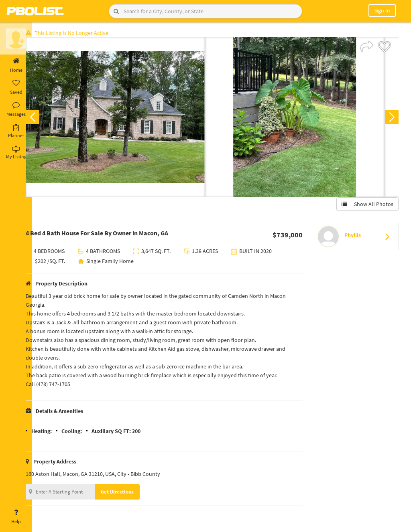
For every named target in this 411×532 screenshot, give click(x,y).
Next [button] (390, 119)
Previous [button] (45, 119)
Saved (16, 87)
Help (16, 517)
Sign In (382, 10)
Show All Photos (366, 206)
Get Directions (130, 493)
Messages (16, 109)
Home (16, 65)
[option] (128, 119)
